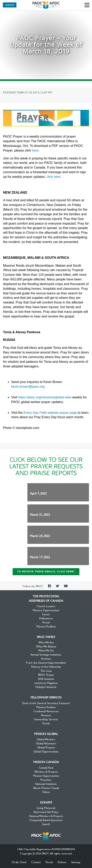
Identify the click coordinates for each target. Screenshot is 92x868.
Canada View (46, 767)
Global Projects (46, 747)
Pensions (46, 715)
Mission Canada (46, 762)
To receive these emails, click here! (46, 572)
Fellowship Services (46, 697)
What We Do (46, 650)
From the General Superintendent (46, 662)
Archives (46, 658)
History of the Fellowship (46, 666)
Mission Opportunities (46, 776)
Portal (46, 622)
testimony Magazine (46, 683)
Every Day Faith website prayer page (50, 413)
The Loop (46, 671)
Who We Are (46, 642)
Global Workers (46, 739)
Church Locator (46, 606)
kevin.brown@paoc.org (28, 387)
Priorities (46, 780)
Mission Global (46, 734)
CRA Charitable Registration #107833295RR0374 (46, 849)
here (35, 150)
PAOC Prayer (46, 675)
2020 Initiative (46, 679)
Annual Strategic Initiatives (46, 654)
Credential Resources (46, 711)
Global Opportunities (46, 751)
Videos (46, 792)
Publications (46, 618)
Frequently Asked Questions (46, 820)
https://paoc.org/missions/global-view (45, 397)
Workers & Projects (46, 771)
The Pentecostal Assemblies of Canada (46, 5)
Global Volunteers (46, 743)
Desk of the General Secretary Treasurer (46, 703)
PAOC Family (46, 637)
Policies (62, 862)
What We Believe (46, 646)
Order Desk (19, 862)
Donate (10, 5)
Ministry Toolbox (46, 626)
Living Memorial (46, 808)
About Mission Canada (46, 788)
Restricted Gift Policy (46, 812)
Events (46, 614)
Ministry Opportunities (46, 610)
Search (46, 824)
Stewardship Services (46, 719)
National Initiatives (46, 784)
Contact (36, 862)
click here (53, 177)
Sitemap (76, 862)
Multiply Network (46, 687)
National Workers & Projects (46, 816)
